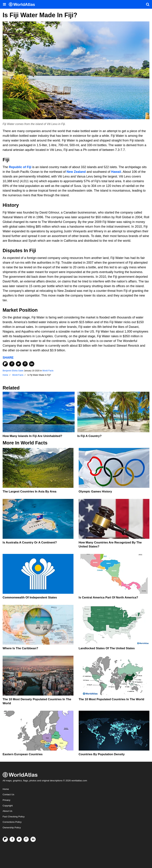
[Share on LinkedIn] (32, 364)
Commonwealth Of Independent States (30, 597)
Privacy (6, 800)
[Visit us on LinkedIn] (33, 839)
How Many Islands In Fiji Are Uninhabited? (32, 436)
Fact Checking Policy (14, 817)
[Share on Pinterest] (25, 364)
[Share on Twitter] (18, 364)
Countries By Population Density (102, 754)
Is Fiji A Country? (89, 436)
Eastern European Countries (23, 754)
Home (6, 789)
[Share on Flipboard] (5, 364)
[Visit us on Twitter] (19, 839)
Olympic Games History (95, 492)
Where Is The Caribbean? (20, 648)
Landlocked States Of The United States (107, 648)
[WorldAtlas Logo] (23, 4)
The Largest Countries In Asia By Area (30, 492)
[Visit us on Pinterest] (26, 839)
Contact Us (8, 794)
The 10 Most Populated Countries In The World (112, 699)
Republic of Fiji (20, 167)
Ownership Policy (12, 828)
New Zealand (76, 172)
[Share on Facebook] (12, 364)
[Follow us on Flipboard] (5, 839)
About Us (7, 811)
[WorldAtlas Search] (148, 4)
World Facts (48, 371)
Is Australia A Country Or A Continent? (30, 542)
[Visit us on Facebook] (12, 839)
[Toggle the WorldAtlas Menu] (4, 4)
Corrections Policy (12, 822)
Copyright (8, 806)
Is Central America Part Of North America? (108, 597)
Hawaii (116, 172)
